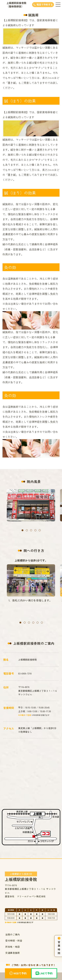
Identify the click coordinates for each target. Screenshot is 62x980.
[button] (22, 530)
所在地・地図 (12, 947)
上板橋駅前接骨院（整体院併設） (16, 5)
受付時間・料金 (14, 941)
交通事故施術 (12, 953)
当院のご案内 (12, 934)
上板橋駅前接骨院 (21, 876)
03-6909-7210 (25, 673)
